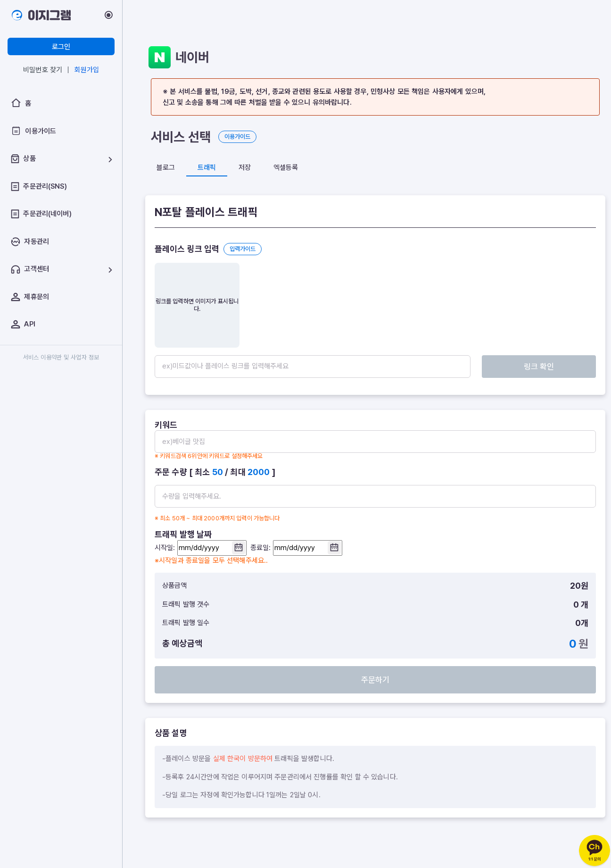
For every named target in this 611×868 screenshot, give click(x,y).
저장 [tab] (245, 167)
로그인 (61, 47)
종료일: (296, 548)
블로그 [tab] (166, 167)
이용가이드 (237, 137)
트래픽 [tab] (207, 167)
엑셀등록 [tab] (286, 167)
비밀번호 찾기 (43, 70)
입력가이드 (243, 249)
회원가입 (87, 70)
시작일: (201, 548)
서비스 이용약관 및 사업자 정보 (61, 357)
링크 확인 (562, 367)
